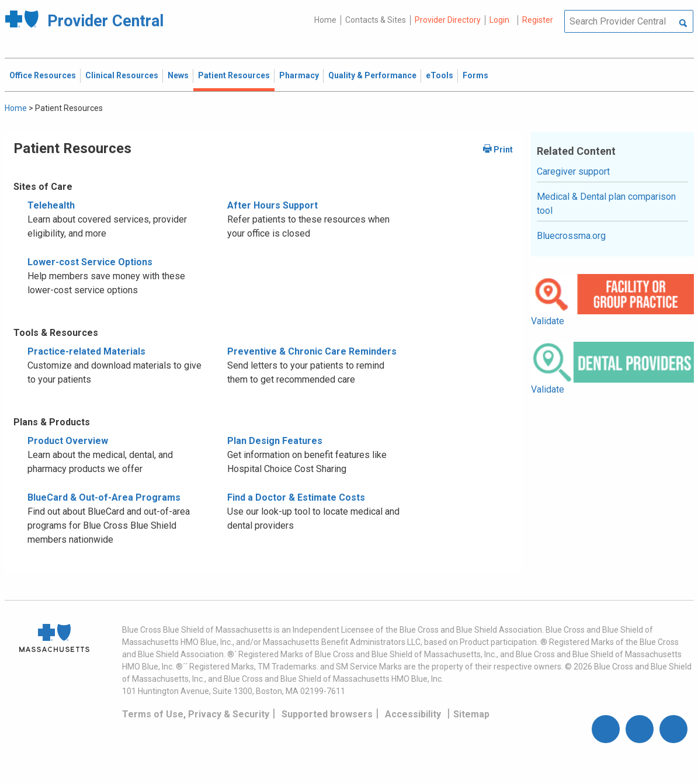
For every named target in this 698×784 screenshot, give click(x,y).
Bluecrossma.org (571, 236)
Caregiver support (573, 171)
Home (325, 20)
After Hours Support (272, 205)
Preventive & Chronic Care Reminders (312, 351)
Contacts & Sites (376, 20)
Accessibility (413, 714)
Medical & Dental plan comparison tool (606, 204)
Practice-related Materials (86, 351)
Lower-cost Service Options (90, 262)
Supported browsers (327, 714)
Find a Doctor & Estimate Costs (296, 497)
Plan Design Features (275, 441)
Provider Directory (448, 20)
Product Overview (68, 441)
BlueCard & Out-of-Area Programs (104, 497)
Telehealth (51, 205)
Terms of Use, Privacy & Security (196, 714)
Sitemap (471, 714)
